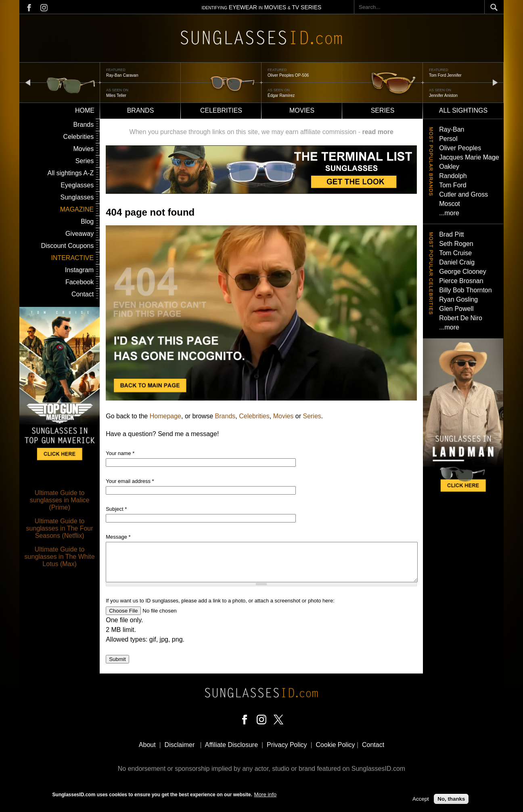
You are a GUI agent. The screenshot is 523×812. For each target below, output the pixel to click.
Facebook (79, 282)
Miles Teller (116, 95)
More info (266, 796)
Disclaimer (180, 745)
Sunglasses (77, 197)
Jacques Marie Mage (469, 157)
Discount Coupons (67, 246)
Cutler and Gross (463, 194)
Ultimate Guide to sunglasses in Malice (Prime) (60, 500)
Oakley (449, 167)
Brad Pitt (451, 234)
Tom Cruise (455, 253)
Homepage (165, 416)
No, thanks (451, 800)
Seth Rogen (456, 244)
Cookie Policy (336, 745)
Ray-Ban (452, 129)
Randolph (453, 176)
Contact (83, 294)
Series (383, 110)
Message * (118, 537)
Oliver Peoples (460, 148)
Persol (448, 139)
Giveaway (79, 234)
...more (449, 213)
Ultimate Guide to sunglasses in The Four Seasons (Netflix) (60, 528)
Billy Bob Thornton (465, 290)
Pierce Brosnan (461, 281)
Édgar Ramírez (281, 95)
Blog (87, 221)
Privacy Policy (287, 745)
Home (85, 110)
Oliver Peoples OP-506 (288, 75)
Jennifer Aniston (443, 95)
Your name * (120, 453)
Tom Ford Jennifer (445, 75)
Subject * (116, 509)
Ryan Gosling (458, 299)
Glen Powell (456, 309)
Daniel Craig (457, 262)
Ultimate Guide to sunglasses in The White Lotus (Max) (60, 557)
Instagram (79, 270)
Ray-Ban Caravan (122, 75)
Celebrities (221, 110)
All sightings (463, 110)
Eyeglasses (77, 185)
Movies (302, 110)
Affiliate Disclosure (231, 745)
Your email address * (130, 481)
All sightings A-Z (70, 173)
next (495, 82)
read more (378, 132)
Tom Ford (453, 185)
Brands (141, 110)
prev (28, 82)
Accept (421, 800)
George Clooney (463, 272)
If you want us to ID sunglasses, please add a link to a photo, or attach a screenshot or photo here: (220, 601)
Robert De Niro (461, 318)
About (147, 745)
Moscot (450, 204)
